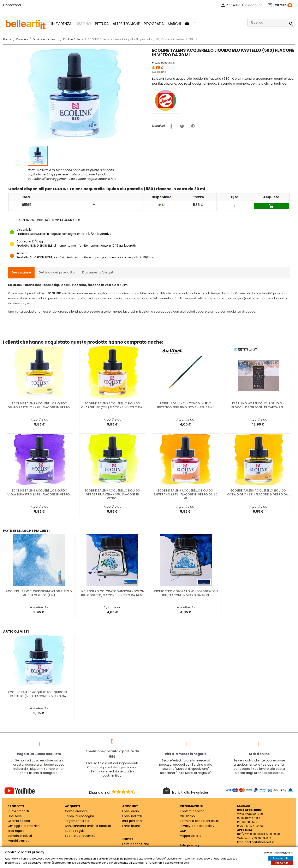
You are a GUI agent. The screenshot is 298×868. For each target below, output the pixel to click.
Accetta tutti (281, 858)
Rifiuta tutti (282, 863)
